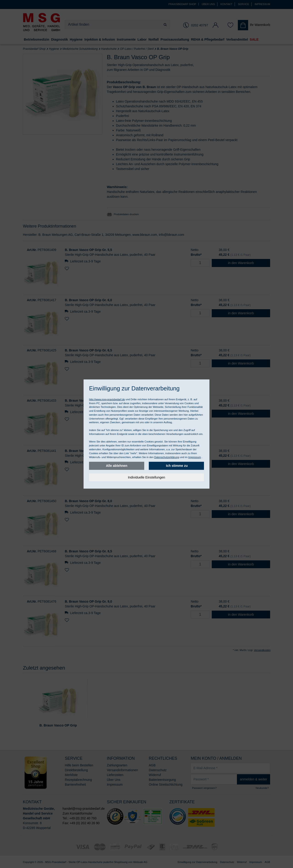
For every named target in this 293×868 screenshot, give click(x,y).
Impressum (194, 457)
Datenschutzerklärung (167, 457)
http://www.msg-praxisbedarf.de (107, 399)
